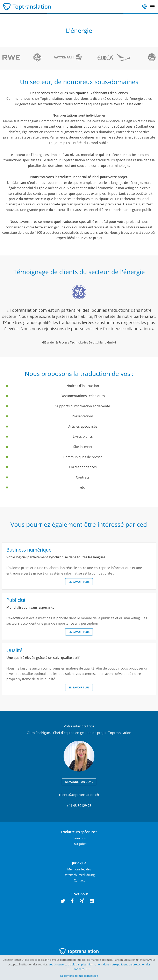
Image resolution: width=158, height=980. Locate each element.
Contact (79, 880)
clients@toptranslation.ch (79, 795)
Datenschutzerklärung (79, 875)
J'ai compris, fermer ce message (79, 976)
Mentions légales (79, 869)
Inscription (79, 844)
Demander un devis (79, 782)
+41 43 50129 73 (79, 806)
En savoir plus (79, 582)
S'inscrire (79, 838)
